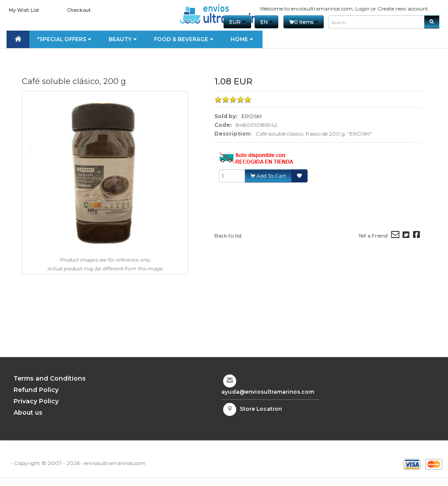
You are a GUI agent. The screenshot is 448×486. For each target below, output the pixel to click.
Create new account (403, 9)
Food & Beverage (184, 39)
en (266, 22)
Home (243, 39)
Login (362, 9)
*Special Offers (65, 39)
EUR (237, 22)
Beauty (123, 39)
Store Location (261, 409)
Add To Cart (268, 176)
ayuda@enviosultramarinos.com (268, 392)
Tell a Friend (373, 236)
